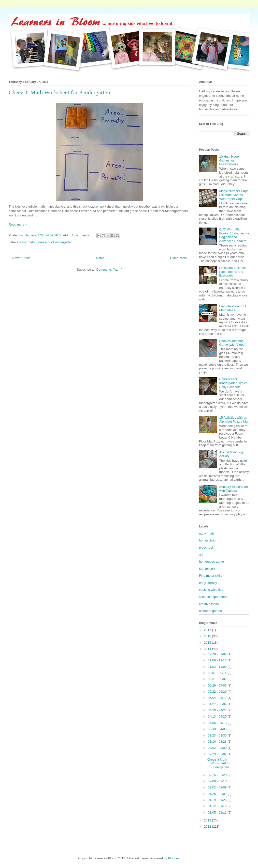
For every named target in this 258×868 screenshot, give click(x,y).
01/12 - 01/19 (218, 806)
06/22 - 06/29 (218, 692)
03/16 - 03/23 (218, 742)
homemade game (211, 562)
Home (100, 258)
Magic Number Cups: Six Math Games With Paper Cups (234, 195)
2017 (208, 630)
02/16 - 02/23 (218, 775)
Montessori (207, 569)
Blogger (173, 858)
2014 (208, 649)
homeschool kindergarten (54, 242)
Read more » (18, 224)
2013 (208, 820)
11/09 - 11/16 (218, 660)
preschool (206, 548)
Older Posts (178, 258)
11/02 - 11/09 (218, 667)
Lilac (27, 235)
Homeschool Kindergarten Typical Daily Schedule (234, 383)
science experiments (214, 597)
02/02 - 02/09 (218, 787)
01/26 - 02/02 (218, 794)
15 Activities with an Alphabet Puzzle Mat (234, 419)
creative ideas (209, 604)
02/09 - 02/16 (218, 781)
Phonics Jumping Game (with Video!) (233, 343)
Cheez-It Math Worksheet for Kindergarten (59, 92)
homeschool (208, 540)
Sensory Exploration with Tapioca (233, 489)
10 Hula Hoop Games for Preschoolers (229, 160)
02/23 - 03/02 (218, 754)
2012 (208, 827)
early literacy (208, 583)
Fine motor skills (211, 576)
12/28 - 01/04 (218, 654)
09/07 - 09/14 (218, 673)
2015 (208, 643)
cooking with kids (211, 590)
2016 (208, 636)
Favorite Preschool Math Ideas (232, 308)
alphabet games (210, 611)
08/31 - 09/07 (218, 679)
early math (27, 242)
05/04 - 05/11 (218, 698)
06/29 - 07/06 (218, 685)
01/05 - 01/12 (218, 812)
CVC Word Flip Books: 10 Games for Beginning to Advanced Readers (234, 235)
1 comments (80, 235)
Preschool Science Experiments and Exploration (232, 272)
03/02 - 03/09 (218, 748)
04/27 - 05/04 (218, 704)
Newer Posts (21, 258)
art (201, 554)
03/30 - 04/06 (218, 729)
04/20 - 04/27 (218, 710)
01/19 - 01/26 (218, 800)
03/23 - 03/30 (218, 735)
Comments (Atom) (109, 270)
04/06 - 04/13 (218, 723)
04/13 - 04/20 (218, 716)
